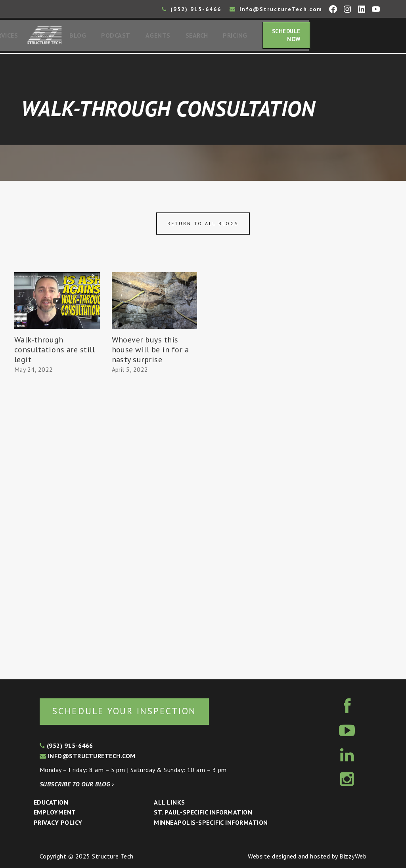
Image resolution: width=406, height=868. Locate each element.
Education (51, 802)
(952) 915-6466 (192, 9)
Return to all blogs (203, 226)
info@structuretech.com (88, 756)
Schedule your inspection (133, 710)
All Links (169, 802)
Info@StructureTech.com (276, 9)
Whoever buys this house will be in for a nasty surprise (150, 352)
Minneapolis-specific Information (211, 822)
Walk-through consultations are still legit (55, 352)
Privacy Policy (58, 822)
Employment (55, 813)
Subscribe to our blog (77, 784)
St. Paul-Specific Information (203, 813)
